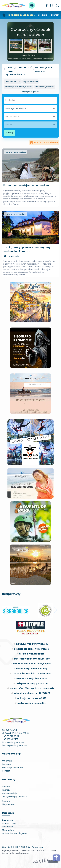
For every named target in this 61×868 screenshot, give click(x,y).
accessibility (56, 857)
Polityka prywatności (12, 767)
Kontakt (6, 771)
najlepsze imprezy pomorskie (32, 683)
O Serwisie (7, 761)
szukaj (9, 133)
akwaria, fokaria (13, 81)
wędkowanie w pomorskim (32, 703)
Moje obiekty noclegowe (14, 833)
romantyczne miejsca (16, 152)
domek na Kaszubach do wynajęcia (32, 664)
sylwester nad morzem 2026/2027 (32, 693)
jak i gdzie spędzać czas (22, 15)
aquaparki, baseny (45, 87)
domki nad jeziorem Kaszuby (32, 669)
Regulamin (7, 827)
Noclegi (6, 787)
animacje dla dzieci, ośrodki (19, 87)
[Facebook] (47, 5)
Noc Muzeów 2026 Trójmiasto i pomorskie (32, 688)
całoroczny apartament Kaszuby (32, 659)
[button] (5, 610)
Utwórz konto (9, 823)
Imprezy (6, 790)
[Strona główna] (4, 15)
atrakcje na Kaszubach (32, 654)
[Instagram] (52, 5)
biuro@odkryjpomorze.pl (14, 742)
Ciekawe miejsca (11, 793)
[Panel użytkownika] (32, 5)
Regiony (6, 801)
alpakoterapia (31, 81)
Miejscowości (9, 804)
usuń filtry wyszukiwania (44, 142)
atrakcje (43, 15)
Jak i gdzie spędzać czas (18, 69)
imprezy (55, 15)
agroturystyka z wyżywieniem (32, 644)
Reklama (7, 764)
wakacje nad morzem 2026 (32, 698)
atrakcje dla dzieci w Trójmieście (32, 649)
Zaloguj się (7, 820)
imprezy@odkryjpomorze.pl (16, 745)
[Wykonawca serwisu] (45, 861)
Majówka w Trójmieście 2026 (32, 678)
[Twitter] (57, 5)
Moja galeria (8, 830)
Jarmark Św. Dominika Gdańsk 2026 (32, 673)
